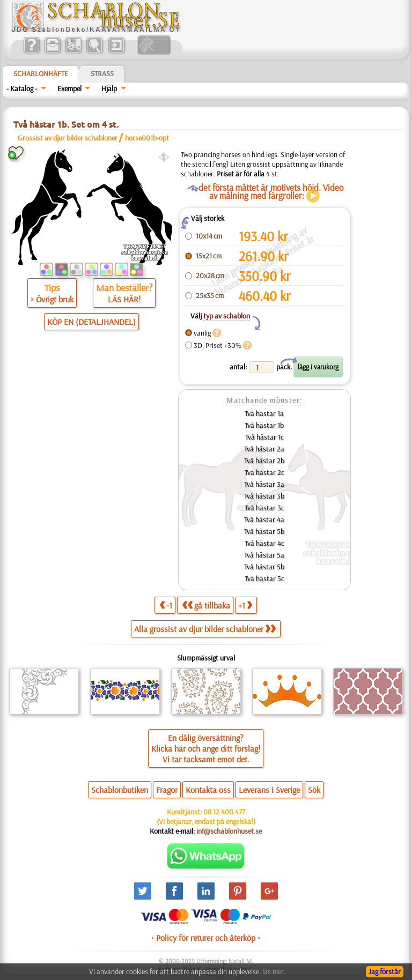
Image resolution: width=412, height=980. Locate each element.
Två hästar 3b (264, 496)
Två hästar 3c (264, 508)
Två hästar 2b (264, 461)
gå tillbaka (206, 605)
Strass (102, 73)
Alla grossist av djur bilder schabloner (205, 629)
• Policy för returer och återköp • (206, 938)
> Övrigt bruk (52, 299)
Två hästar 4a (264, 519)
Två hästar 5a (264, 555)
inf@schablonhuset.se (229, 831)
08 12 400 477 (224, 812)
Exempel (69, 88)
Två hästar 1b (264, 425)
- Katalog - (22, 88)
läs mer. (274, 971)
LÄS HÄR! (124, 299)
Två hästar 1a (264, 413)
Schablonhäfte (41, 73)
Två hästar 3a (264, 484)
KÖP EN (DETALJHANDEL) (91, 322)
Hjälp (109, 88)
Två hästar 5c (264, 578)
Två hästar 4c (264, 543)
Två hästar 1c (264, 437)
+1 (245, 605)
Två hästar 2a (264, 449)
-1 (166, 605)
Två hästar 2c (264, 472)
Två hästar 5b (264, 531)
